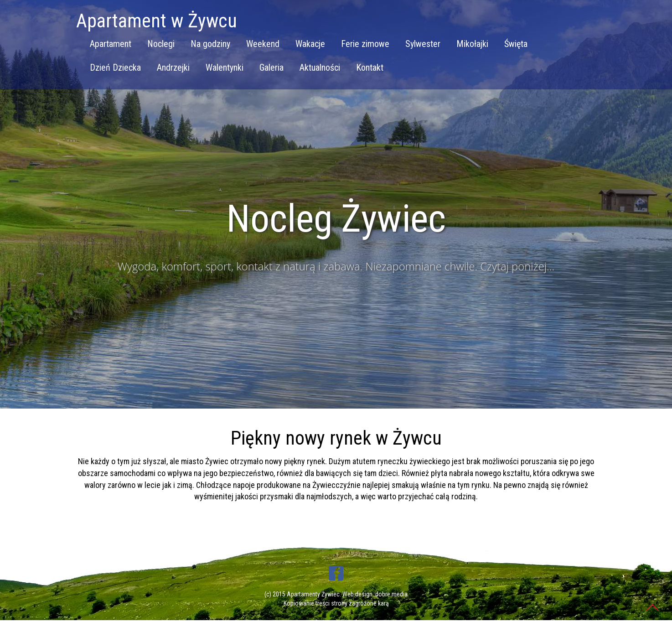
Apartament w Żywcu (157, 21)
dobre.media (391, 594)
